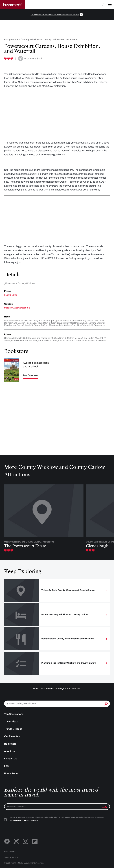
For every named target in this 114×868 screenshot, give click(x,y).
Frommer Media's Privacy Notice (24, 820)
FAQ (7, 766)
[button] (110, 4)
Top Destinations (14, 714)
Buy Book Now (31, 375)
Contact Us (11, 759)
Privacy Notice (10, 852)
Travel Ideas (11, 721)
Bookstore (10, 744)
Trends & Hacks (13, 729)
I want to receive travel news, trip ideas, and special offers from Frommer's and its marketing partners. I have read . (57, 819)
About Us (9, 751)
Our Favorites (12, 736)
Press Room (11, 773)
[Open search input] (104, 5)
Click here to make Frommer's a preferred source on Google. (55, 15)
